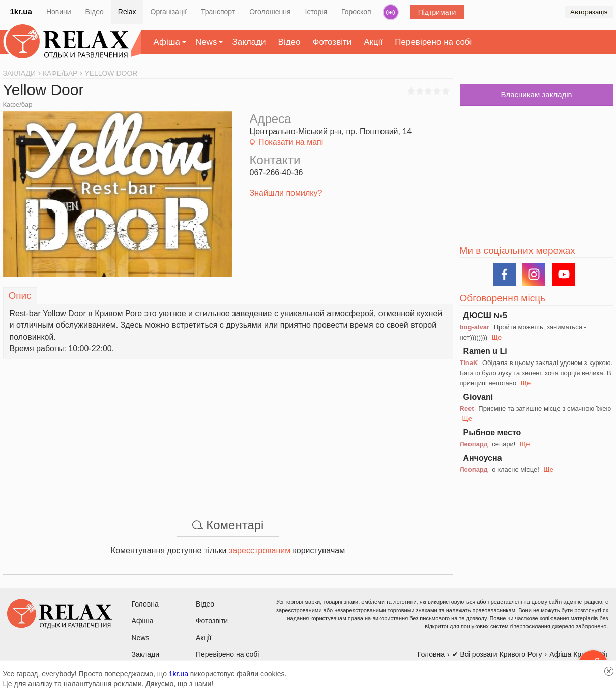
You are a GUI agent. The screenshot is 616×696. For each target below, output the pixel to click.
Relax (127, 12)
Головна (145, 604)
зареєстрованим (260, 550)
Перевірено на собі (433, 42)
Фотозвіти (332, 42)
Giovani (478, 397)
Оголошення (270, 12)
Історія (316, 12)
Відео (95, 12)
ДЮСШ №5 (486, 315)
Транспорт (218, 12)
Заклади (249, 42)
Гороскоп (356, 12)
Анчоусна (483, 458)
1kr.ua (21, 11)
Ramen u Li (485, 351)
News (206, 42)
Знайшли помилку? (286, 193)
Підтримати (437, 12)
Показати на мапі (291, 142)
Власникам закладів (536, 94)
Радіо (391, 12)
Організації (169, 12)
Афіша (167, 42)
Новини (59, 12)
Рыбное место (492, 432)
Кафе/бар (18, 104)
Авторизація (589, 12)
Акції (373, 42)
